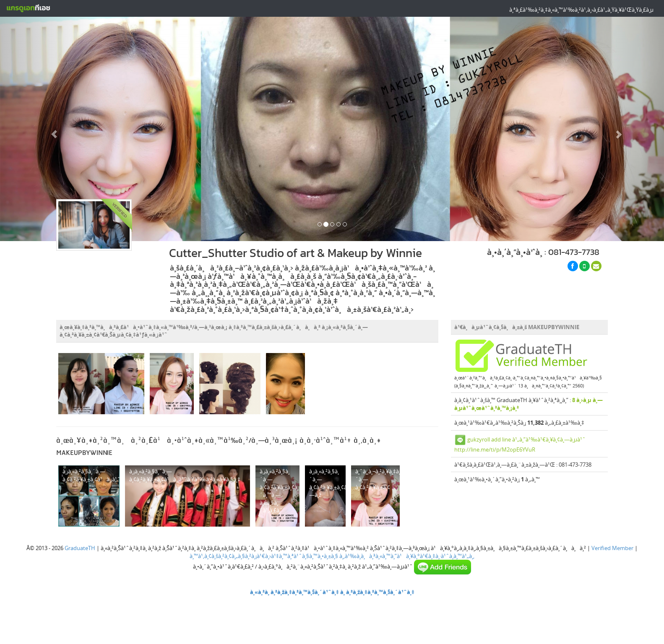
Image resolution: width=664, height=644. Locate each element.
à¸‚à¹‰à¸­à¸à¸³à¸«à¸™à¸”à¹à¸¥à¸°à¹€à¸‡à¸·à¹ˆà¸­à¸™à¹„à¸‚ (407, 556)
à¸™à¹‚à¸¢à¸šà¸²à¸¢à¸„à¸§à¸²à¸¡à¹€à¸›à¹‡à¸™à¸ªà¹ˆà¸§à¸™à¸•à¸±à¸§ (264, 556)
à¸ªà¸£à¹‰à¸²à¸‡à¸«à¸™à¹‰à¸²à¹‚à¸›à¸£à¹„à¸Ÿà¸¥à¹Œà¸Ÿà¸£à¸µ (581, 10)
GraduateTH (80, 548)
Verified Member (612, 548)
